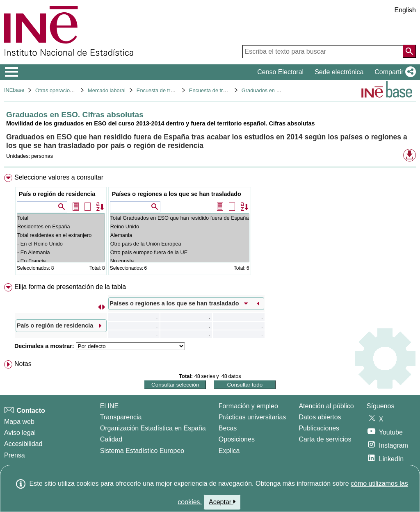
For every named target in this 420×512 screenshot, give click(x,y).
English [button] (405, 10)
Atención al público (326, 406)
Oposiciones (237, 439)
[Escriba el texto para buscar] (323, 52)
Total (61, 218)
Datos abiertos (320, 417)
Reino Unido (180, 226)
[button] (394, 72)
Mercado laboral (107, 90)
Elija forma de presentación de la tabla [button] (70, 287)
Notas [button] (23, 364)
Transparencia (121, 417)
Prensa (15, 455)
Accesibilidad (23, 444)
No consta (180, 261)
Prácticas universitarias (252, 417)
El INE (109, 406)
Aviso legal (20, 433)
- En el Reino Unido (61, 244)
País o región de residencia (57, 194)
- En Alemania (61, 252)
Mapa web (19, 422)
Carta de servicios (325, 439)
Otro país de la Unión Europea (180, 244)
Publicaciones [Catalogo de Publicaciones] (319, 428)
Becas (228, 428)
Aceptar (222, 502)
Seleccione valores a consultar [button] (59, 177)
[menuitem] (210, 226)
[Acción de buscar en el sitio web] (409, 51)
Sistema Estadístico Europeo (142, 451)
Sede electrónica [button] (339, 72)
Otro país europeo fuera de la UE (180, 252)
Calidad (111, 439)
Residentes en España (61, 226)
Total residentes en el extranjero (61, 235)
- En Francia (61, 261)
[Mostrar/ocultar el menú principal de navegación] (12, 72)
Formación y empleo (248, 406)
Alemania (180, 235)
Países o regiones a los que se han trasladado (177, 194)
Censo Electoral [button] (280, 72)
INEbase (14, 90)
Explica (229, 451)
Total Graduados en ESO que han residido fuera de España (180, 218)
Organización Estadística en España (153, 428)
